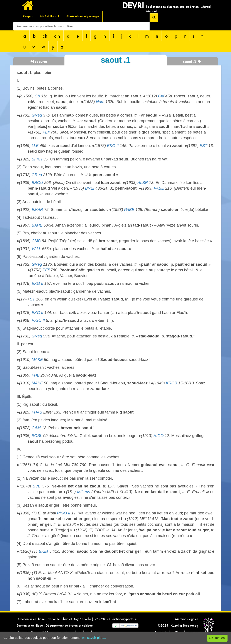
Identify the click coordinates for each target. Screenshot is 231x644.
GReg (37, 115)
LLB (35, 146)
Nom (100, 102)
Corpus (28, 16)
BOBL (37, 436)
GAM (36, 428)
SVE (37, 486)
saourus (39, 61)
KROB (172, 383)
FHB (35, 375)
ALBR (143, 183)
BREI (90, 188)
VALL (36, 249)
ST (32, 299)
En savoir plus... (94, 638)
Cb (37, 96)
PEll (46, 132)
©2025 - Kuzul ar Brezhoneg (178, 625)
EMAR (37, 210)
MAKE (37, 360)
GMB (36, 241)
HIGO (158, 436)
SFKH (37, 159)
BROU (37, 183)
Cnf (161, 96)
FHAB (37, 412)
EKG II (113, 146)
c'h (57, 36)
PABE (159, 188)
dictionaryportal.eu (125, 619)
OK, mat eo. (217, 638)
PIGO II (38, 320)
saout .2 (192, 61)
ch (45, 36)
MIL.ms (84, 492)
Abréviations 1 (50, 16)
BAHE (37, 225)
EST (203, 146)
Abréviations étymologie (83, 16)
